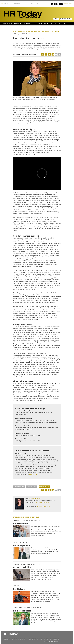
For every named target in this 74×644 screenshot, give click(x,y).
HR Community (28, 24)
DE (2, 4)
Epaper (48, 4)
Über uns (7, 639)
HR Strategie (33, 32)
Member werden (66, 19)
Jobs (46, 24)
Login (56, 19)
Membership (7, 24)
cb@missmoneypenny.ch (42, 502)
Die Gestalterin (20, 523)
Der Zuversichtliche (23, 567)
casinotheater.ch (34, 474)
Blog (65, 24)
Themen (17, 24)
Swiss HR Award (31, 4)
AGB (47, 639)
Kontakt (10, 4)
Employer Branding (20, 32)
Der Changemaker (22, 545)
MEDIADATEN (22, 639)
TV (51, 24)
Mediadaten (41, 4)
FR (5, 4)
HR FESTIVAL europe (19, 4)
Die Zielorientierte (22, 611)
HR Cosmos (45, 487)
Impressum (41, 639)
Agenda (39, 24)
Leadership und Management (49, 32)
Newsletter (68, 4)
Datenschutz (55, 639)
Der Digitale (19, 589)
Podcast (58, 24)
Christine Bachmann (22, 54)
